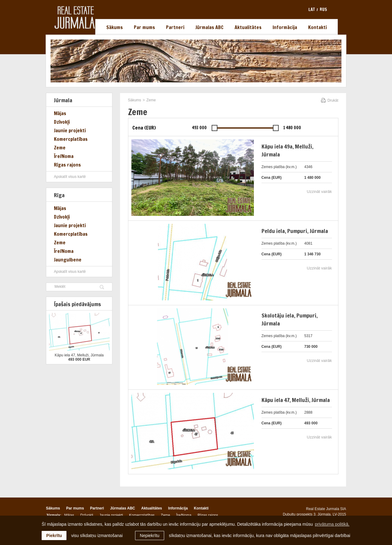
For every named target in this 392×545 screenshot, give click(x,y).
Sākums (115, 27)
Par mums (144, 27)
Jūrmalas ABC (209, 27)
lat (312, 9)
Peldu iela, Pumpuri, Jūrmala (295, 231)
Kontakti (317, 27)
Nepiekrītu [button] (150, 536)
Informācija (285, 27)
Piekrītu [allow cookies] (54, 536)
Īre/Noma (64, 156)
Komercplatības (71, 139)
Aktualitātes (248, 27)
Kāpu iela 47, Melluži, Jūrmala (296, 400)
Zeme (60, 148)
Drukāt (333, 100)
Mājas (60, 113)
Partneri (175, 27)
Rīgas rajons (67, 165)
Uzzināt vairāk (319, 192)
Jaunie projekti (70, 130)
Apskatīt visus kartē (70, 177)
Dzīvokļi (62, 122)
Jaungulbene (68, 260)
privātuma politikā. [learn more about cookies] (332, 524)
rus (323, 9)
